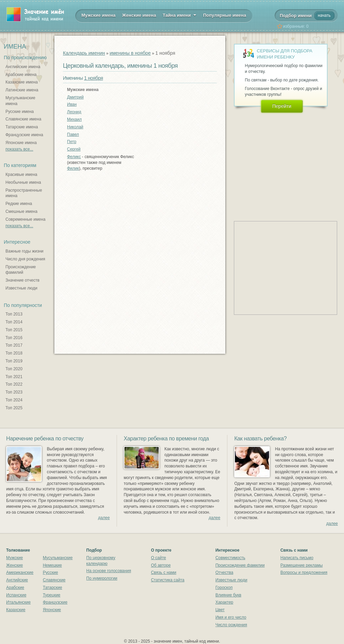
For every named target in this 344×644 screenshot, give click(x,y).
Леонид (74, 112)
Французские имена (24, 135)
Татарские (52, 588)
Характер (224, 602)
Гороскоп (224, 588)
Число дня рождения (25, 259)
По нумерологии (102, 578)
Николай (75, 127)
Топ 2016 (14, 338)
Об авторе (161, 565)
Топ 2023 (14, 392)
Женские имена (139, 15)
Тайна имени (180, 15)
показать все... (19, 149)
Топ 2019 (14, 361)
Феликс (74, 157)
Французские (55, 602)
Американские (20, 572)
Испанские (16, 595)
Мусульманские (58, 558)
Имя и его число (231, 617)
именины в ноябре (130, 53)
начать (324, 15)
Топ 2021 (14, 377)
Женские (15, 565)
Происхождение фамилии (240, 565)
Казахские (16, 610)
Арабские (15, 588)
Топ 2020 (14, 369)
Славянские (54, 580)
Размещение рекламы (302, 565)
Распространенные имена (24, 193)
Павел (73, 134)
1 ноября (94, 78)
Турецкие (51, 595)
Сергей (74, 149)
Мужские (15, 558)
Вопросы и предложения (304, 572)
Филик (73, 168)
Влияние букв (228, 595)
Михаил (74, 119)
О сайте (158, 558)
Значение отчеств (22, 280)
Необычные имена (23, 182)
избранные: (296, 26)
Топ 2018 (14, 353)
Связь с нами (163, 572)
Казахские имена (22, 82)
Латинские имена (22, 90)
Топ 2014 (14, 322)
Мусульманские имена (20, 101)
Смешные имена (21, 211)
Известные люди (21, 288)
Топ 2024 (14, 400)
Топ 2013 (14, 314)
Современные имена (25, 219)
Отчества (224, 572)
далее (104, 518)
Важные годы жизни (24, 251)
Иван (72, 104)
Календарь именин (84, 53)
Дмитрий (75, 97)
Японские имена (21, 143)
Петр (72, 142)
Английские (17, 580)
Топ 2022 (14, 384)
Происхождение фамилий (21, 270)
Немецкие (52, 565)
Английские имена (23, 67)
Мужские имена (98, 15)
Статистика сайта (168, 580)
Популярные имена (225, 15)
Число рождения (231, 625)
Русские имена (20, 112)
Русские (50, 572)
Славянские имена (23, 119)
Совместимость (230, 558)
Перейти (282, 106)
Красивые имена (21, 175)
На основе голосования (109, 571)
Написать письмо (297, 558)
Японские (52, 610)
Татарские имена (22, 127)
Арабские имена (21, 75)
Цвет (220, 610)
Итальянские (18, 602)
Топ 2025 (14, 408)
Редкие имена (19, 204)
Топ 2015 (14, 330)
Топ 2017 (14, 345)
